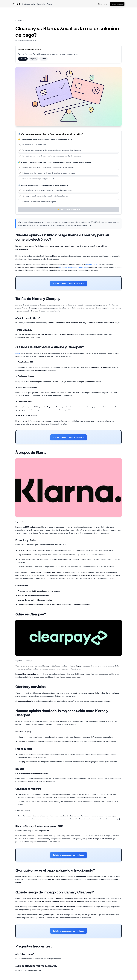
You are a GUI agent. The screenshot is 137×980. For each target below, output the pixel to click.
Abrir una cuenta (117, 4)
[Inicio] (16, 4)
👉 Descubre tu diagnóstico (69, 211)
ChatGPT (23, 59)
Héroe (18, 354)
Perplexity (34, 59)
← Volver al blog (21, 20)
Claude (44, 59)
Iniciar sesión (103, 4)
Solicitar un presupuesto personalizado (69, 284)
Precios (50, 4)
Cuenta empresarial (28, 4)
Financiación (41, 4)
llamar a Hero (92, 264)
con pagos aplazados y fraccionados (74, 267)
